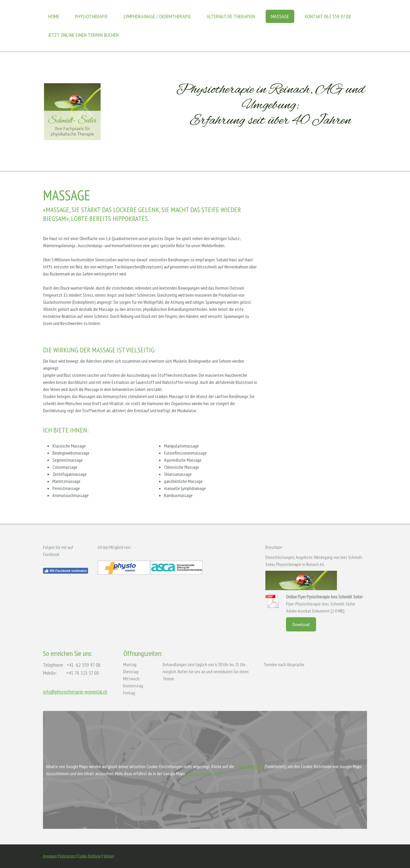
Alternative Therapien (231, 16)
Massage (280, 16)
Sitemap (109, 856)
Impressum (50, 856)
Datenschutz (68, 856)
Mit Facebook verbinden (66, 571)
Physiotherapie (91, 16)
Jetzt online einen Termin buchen (84, 35)
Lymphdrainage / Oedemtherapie (157, 16)
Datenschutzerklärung (205, 773)
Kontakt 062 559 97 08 (328, 16)
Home (54, 16)
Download (301, 624)
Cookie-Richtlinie (249, 766)
